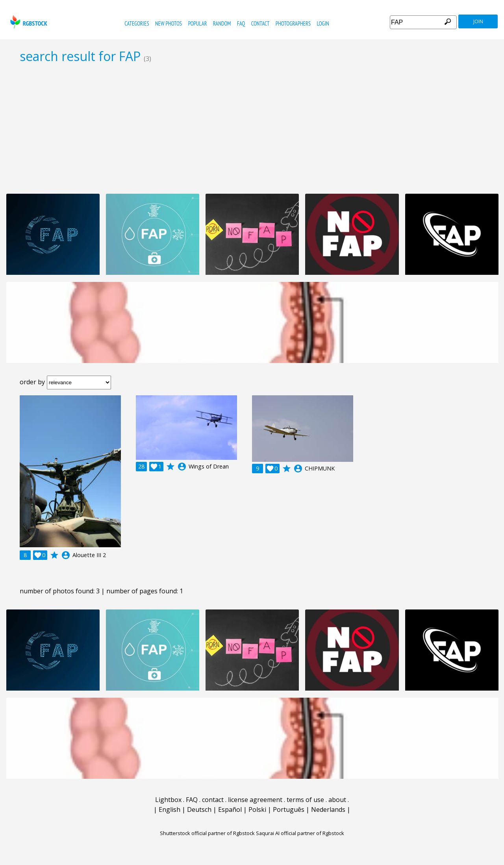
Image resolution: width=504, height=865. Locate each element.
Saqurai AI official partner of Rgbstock (300, 833)
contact (260, 23)
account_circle (66, 555)
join (478, 21)
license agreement (255, 800)
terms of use (305, 800)
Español (230, 809)
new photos (169, 23)
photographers (293, 23)
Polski (257, 809)
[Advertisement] (252, 128)
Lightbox (168, 800)
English (170, 809)
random (222, 23)
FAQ (241, 23)
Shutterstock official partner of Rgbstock (207, 833)
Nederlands (328, 809)
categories (137, 23)
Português (289, 809)
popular (197, 23)
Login (323, 23)
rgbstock (28, 22)
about (337, 800)
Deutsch (199, 809)
